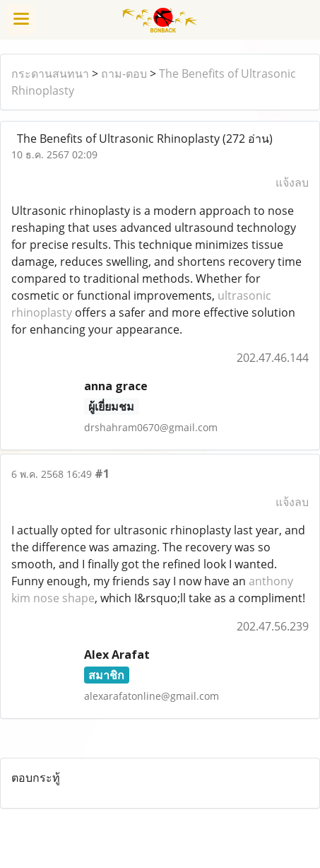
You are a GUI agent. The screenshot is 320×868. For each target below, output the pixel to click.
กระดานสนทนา (50, 74)
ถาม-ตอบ (124, 74)
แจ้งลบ (292, 182)
